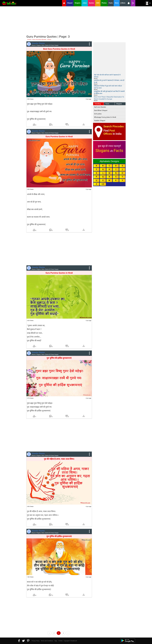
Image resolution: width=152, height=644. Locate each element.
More (123, 3)
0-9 (103, 184)
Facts (107, 104)
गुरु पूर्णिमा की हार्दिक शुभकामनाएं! (59, 536)
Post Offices (109, 132)
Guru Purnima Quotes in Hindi (59, 137)
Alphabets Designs (109, 161)
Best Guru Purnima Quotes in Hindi (59, 49)
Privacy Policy (36, 641)
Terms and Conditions (47, 641)
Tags (56, 641)
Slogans (119, 104)
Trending (98, 104)
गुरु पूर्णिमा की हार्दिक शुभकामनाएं (59, 358)
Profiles (61, 641)
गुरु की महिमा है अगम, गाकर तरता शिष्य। (59, 459)
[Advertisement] (76, 20)
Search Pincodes (114, 126)
